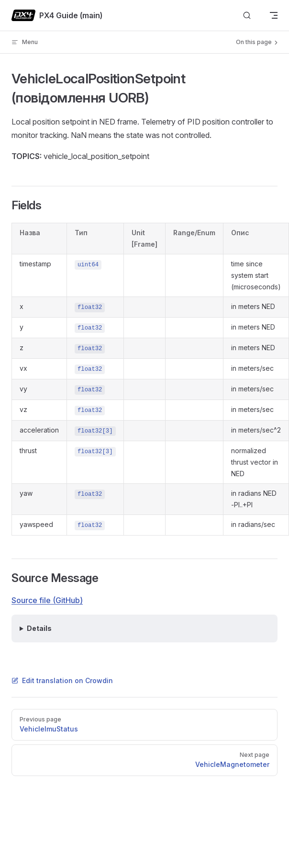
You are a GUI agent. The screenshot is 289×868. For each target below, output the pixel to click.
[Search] (247, 16)
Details (39, 628)
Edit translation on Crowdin (62, 680)
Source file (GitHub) (47, 600)
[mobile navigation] (274, 15)
